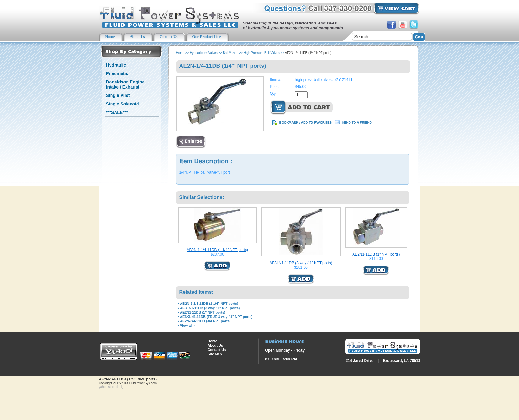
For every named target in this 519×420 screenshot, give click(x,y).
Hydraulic (116, 65)
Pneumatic (117, 73)
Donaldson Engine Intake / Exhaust (125, 84)
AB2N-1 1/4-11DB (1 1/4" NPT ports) (217, 250)
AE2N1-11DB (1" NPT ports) (376, 254)
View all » (188, 326)
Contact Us (217, 350)
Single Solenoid (123, 104)
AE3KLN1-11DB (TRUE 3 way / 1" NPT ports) (216, 317)
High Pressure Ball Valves (262, 53)
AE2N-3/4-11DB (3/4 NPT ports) (205, 321)
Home (180, 53)
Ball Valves (231, 53)
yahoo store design (112, 387)
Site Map (215, 354)
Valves (213, 53)
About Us (215, 345)
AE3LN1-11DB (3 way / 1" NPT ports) (301, 263)
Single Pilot (118, 95)
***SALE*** (117, 112)
